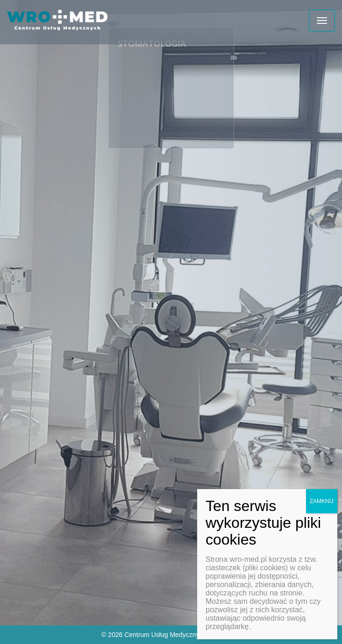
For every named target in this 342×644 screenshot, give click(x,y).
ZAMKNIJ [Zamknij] (322, 501)
